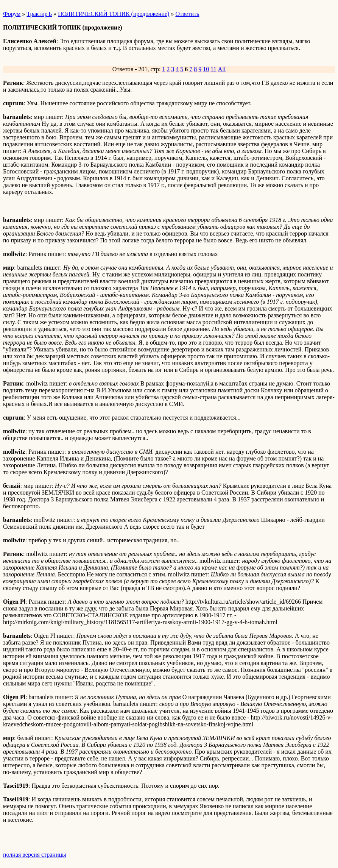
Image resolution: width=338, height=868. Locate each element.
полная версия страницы (35, 855)
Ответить (187, 14)
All (222, 69)
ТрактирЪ (39, 14)
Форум (12, 14)
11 (213, 69)
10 (206, 69)
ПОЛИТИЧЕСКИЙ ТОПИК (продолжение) (114, 14)
